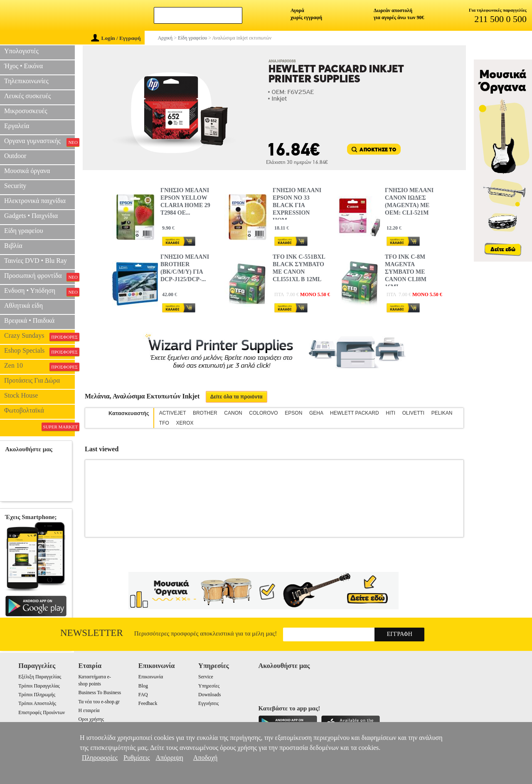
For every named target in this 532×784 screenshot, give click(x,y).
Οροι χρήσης (91, 719)
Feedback (148, 703)
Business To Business (100, 692)
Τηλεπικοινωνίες (26, 81)
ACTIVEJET (172, 413)
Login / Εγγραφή (116, 38)
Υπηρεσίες (209, 686)
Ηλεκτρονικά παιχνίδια (35, 201)
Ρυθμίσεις (137, 758)
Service (206, 677)
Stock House (21, 395)
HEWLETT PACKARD (355, 413)
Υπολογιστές (21, 51)
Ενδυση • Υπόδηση (39, 292)
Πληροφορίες (100, 758)
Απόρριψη (169, 758)
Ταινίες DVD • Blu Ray (36, 261)
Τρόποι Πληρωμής (37, 695)
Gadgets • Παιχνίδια (31, 216)
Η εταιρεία (89, 710)
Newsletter (92, 633)
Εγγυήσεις (208, 703)
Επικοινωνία (151, 677)
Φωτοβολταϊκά (24, 410)
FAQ (143, 695)
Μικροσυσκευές (26, 111)
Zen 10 (39, 366)
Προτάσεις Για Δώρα (32, 380)
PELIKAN (442, 413)
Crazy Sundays (39, 336)
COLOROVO (263, 413)
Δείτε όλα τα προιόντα (236, 397)
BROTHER (205, 413)
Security (15, 186)
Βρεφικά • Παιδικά (29, 320)
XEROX (185, 423)
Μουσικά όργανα (27, 171)
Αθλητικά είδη (23, 305)
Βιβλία (13, 246)
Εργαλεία (17, 126)
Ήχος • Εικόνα (23, 66)
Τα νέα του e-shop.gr (99, 702)
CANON (233, 413)
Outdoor (15, 156)
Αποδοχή (206, 758)
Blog (143, 686)
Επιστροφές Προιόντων (42, 712)
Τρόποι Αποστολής (37, 703)
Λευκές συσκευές (27, 96)
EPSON (293, 413)
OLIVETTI (413, 413)
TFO (164, 423)
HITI (390, 413)
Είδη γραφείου (24, 231)
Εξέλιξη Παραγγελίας (40, 677)
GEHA (316, 413)
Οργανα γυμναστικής (39, 142)
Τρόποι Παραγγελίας (39, 686)
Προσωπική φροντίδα (39, 277)
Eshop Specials (39, 351)
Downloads (209, 695)
